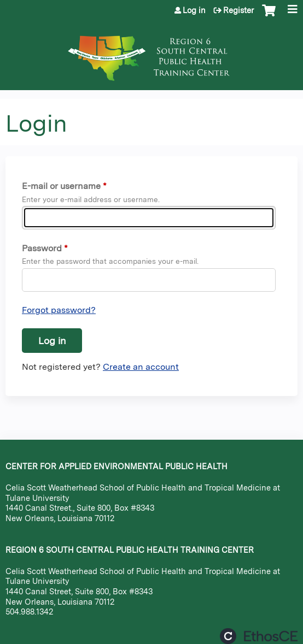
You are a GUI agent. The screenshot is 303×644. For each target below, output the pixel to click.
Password (42, 248)
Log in (194, 10)
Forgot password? (59, 310)
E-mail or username (61, 186)
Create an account (141, 367)
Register (238, 10)
